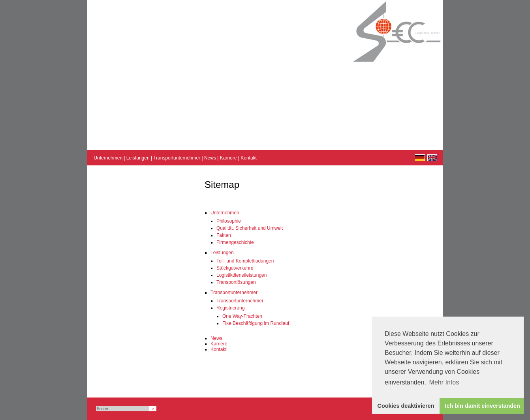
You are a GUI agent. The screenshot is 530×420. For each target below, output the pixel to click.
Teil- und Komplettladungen (245, 261)
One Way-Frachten (242, 316)
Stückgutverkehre (235, 268)
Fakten (224, 235)
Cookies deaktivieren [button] (406, 406)
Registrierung (230, 308)
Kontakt (249, 158)
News (210, 158)
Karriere (228, 158)
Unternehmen (108, 158)
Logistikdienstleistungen (242, 275)
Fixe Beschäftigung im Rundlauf (256, 323)
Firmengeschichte (235, 242)
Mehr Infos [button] (444, 382)
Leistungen (138, 158)
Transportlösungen (236, 282)
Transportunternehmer (177, 158)
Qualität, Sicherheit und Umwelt (250, 228)
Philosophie (229, 221)
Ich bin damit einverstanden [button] (483, 406)
